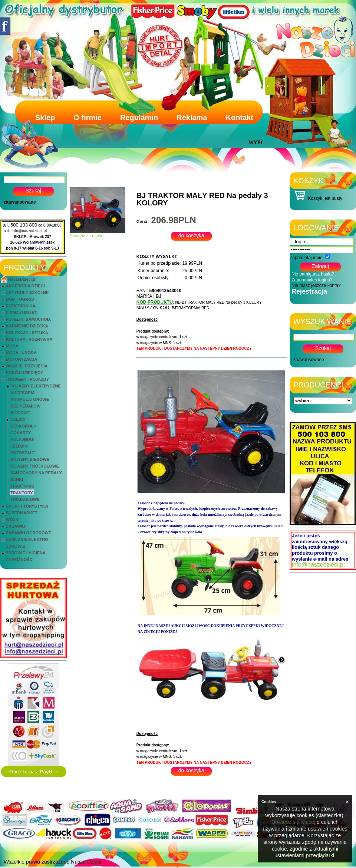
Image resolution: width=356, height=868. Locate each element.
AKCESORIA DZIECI (25, 286)
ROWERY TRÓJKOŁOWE (35, 466)
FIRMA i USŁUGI (22, 313)
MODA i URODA (21, 353)
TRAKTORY (22, 493)
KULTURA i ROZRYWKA (29, 339)
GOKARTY (21, 433)
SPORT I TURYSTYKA (27, 506)
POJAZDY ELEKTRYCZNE (36, 386)
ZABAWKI (15, 526)
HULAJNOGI (22, 439)
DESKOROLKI (24, 426)
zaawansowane (20, 202)
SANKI (17, 479)
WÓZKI (13, 519)
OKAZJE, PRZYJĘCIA (27, 366)
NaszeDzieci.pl (22, 279)
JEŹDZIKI (19, 446)
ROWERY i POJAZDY (29, 379)
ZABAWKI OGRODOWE (29, 533)
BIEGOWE (20, 413)
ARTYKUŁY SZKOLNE (27, 293)
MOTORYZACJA (22, 359)
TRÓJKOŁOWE (25, 499)
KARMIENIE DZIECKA (27, 326)
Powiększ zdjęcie (98, 234)
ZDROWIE (16, 546)
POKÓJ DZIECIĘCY (24, 373)
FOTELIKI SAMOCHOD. (29, 319)
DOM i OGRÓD (20, 299)
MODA (12, 346)
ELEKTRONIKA (21, 306)
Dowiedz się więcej (293, 822)
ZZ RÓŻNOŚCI (20, 560)
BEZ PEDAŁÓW (25, 406)
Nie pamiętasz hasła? (313, 274)
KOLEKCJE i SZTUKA (27, 333)
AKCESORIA (23, 393)
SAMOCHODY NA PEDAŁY (36, 473)
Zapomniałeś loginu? (312, 280)
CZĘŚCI (18, 419)
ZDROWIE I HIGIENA (26, 553)
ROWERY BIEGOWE (30, 459)
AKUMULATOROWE (30, 399)
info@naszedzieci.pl (29, 231)
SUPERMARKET (22, 513)
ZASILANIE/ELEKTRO (27, 539)
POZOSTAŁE (23, 453)
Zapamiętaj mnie (306, 258)
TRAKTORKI (22, 486)
